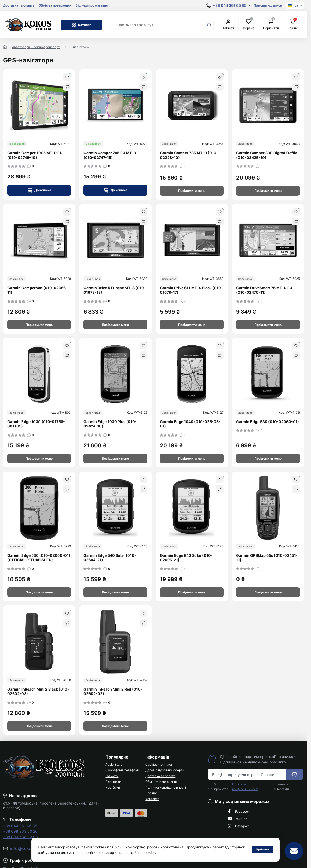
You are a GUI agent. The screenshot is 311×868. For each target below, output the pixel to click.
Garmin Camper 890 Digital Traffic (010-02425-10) (267, 155)
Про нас (151, 793)
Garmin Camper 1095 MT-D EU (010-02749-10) (35, 155)
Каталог (81, 25)
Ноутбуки (113, 787)
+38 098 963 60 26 (20, 831)
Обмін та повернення (55, 5)
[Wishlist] (67, 77)
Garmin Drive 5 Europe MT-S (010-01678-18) (115, 290)
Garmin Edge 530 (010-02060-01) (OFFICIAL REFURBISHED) (39, 558)
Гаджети (112, 776)
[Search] (209, 25)
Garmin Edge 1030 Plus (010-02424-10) (110, 424)
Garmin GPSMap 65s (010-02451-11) (267, 558)
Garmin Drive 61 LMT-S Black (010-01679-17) (191, 290)
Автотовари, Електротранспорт (36, 47)
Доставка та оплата (19, 5)
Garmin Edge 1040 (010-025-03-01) (190, 424)
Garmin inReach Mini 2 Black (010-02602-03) (38, 691)
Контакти (152, 799)
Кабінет (228, 25)
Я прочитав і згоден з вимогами (252, 787)
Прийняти (262, 849)
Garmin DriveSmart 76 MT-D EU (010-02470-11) (264, 290)
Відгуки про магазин (92, 5)
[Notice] (192, 191)
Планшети (113, 782)
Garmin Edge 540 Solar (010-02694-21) (110, 558)
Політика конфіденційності (166, 787)
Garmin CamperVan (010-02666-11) (37, 290)
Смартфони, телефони (122, 770)
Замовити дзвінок (268, 5)
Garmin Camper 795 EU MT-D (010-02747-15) (110, 155)
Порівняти (271, 24)
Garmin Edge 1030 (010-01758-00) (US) (36, 424)
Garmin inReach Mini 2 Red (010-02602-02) (113, 691)
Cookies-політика (159, 764)
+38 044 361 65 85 (20, 826)
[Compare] (67, 87)
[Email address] (247, 774)
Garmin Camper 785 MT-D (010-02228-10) (189, 155)
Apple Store (114, 764)
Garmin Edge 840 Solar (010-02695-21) (186, 558)
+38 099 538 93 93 (20, 837)
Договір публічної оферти (165, 770)
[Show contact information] (228, 6)
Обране (249, 24)
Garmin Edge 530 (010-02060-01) (268, 422)
